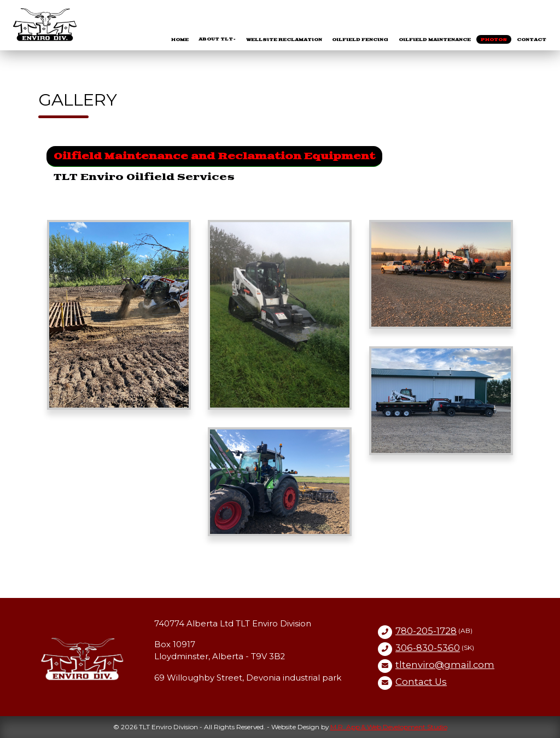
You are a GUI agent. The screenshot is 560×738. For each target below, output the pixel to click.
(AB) (434, 631)
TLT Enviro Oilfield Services (144, 177)
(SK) (435, 648)
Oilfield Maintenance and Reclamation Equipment (214, 156)
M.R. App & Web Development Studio (389, 727)
